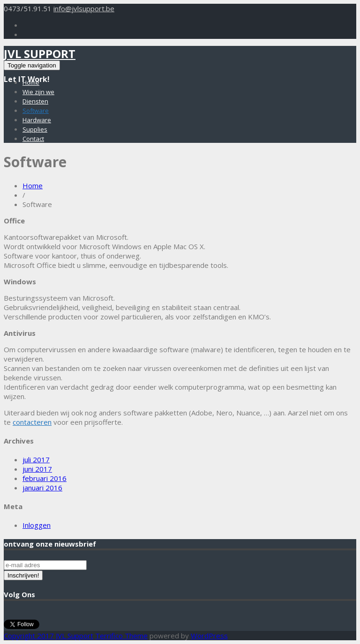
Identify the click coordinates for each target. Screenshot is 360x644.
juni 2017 (37, 469)
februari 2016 (45, 478)
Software (36, 111)
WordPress (209, 636)
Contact (33, 139)
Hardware (37, 120)
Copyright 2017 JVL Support (49, 636)
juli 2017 (36, 459)
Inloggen (37, 525)
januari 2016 (42, 488)
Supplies (35, 129)
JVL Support (40, 54)
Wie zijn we (38, 92)
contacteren (32, 422)
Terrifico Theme (121, 636)
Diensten (35, 101)
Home (31, 82)
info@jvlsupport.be (84, 8)
